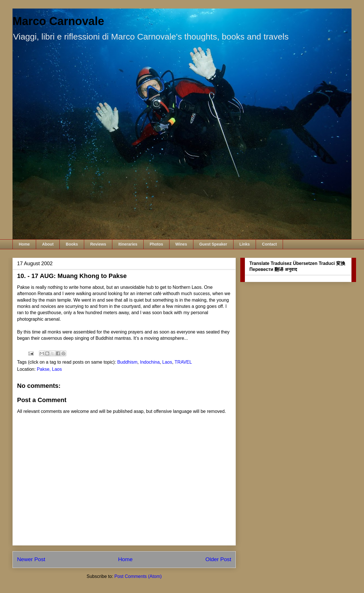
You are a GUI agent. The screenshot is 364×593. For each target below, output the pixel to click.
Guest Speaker (213, 244)
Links (245, 244)
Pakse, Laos (49, 369)
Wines (181, 244)
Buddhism (127, 362)
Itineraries (128, 244)
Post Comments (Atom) (138, 576)
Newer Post (31, 559)
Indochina (150, 362)
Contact (269, 244)
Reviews (98, 244)
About (48, 244)
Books (72, 244)
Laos (167, 362)
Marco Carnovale (58, 21)
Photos (156, 244)
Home (24, 244)
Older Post (218, 559)
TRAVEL (183, 362)
